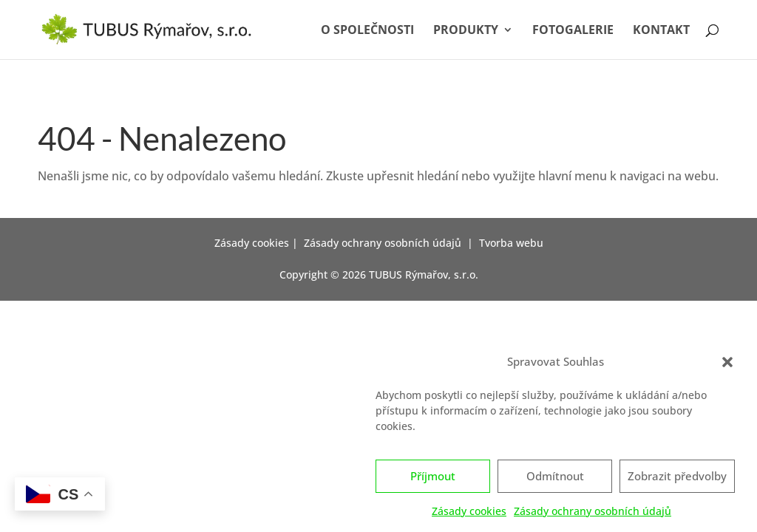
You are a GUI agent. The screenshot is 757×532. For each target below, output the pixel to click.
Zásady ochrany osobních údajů (593, 515)
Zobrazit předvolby (677, 480)
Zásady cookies (469, 515)
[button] (727, 366)
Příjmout (433, 480)
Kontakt (661, 31)
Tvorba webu (511, 243)
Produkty (466, 31)
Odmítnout (555, 480)
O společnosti (367, 31)
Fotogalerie (573, 31)
